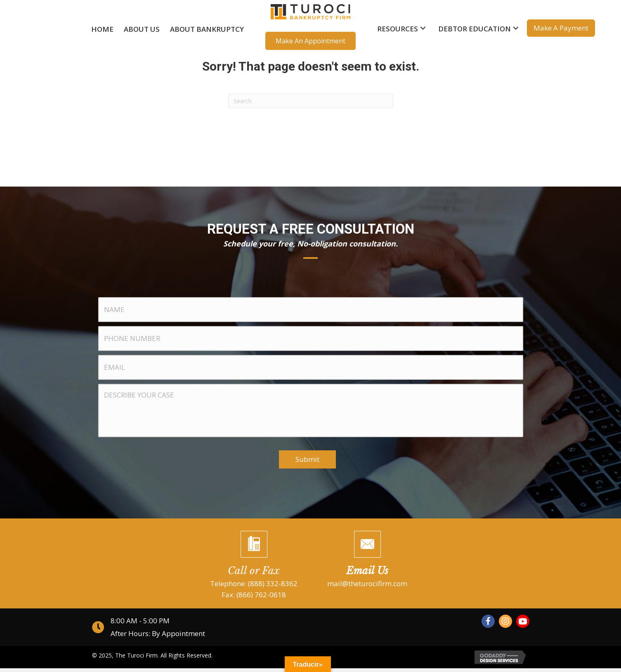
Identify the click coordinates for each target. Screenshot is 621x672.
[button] (310, 41)
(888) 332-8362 (273, 587)
